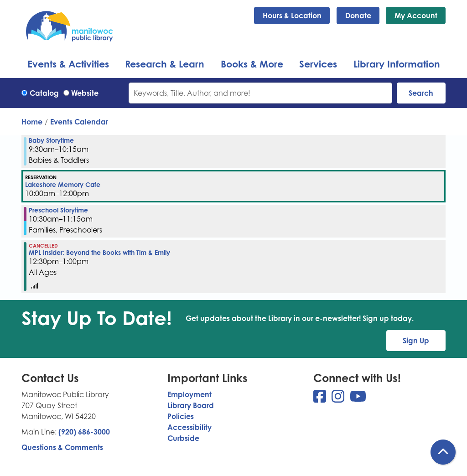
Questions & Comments (62, 447)
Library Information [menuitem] (397, 64)
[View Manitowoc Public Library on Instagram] (339, 399)
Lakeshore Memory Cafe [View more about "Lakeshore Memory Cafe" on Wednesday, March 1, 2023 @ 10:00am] (63, 185)
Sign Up (416, 341)
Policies (181, 416)
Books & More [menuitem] (252, 64)
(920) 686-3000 (84, 432)
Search (421, 93)
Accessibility (189, 427)
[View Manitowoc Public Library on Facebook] (321, 399)
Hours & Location (292, 16)
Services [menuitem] (318, 64)
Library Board (191, 405)
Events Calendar (79, 122)
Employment (189, 394)
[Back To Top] (443, 452)
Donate (358, 16)
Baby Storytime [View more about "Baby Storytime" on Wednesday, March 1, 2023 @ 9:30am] (51, 140)
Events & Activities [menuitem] (68, 64)
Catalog (44, 93)
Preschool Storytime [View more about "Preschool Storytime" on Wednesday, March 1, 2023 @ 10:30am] (58, 210)
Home (32, 122)
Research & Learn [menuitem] (165, 64)
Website (85, 93)
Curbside (183, 438)
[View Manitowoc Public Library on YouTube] (358, 399)
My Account (416, 16)
